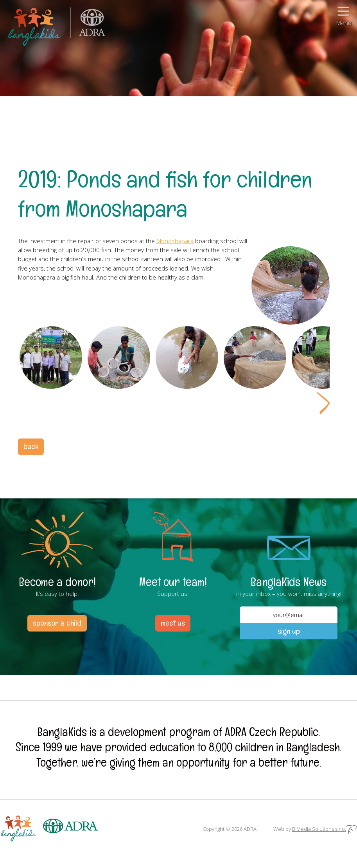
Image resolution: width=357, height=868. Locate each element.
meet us (173, 623)
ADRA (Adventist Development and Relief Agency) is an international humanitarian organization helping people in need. (88, 25)
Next (323, 403)
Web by (315, 829)
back (31, 446)
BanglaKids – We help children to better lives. (35, 25)
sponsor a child (57, 623)
